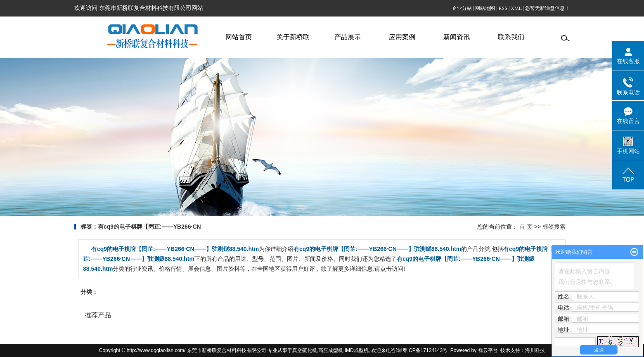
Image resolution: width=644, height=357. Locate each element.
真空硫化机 (305, 350)
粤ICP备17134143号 (425, 350)
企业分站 (462, 8)
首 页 (526, 227)
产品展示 (348, 37)
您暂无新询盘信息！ (547, 8)
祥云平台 (488, 350)
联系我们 (511, 37)
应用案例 (402, 37)
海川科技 (535, 350)
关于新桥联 (293, 37)
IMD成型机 (357, 350)
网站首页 (239, 37)
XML (516, 8)
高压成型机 (331, 350)
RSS (503, 8)
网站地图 (485, 8)
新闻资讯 (457, 37)
